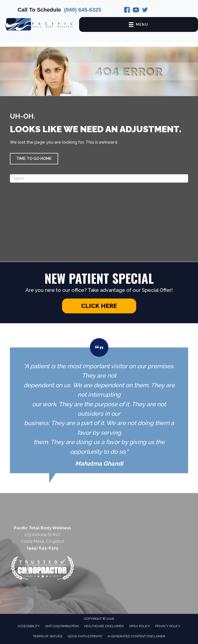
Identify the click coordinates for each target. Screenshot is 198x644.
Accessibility (29, 626)
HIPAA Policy (140, 626)
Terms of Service (48, 636)
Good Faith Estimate (85, 636)
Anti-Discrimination (62, 626)
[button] (34, 159)
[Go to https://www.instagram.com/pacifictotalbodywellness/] (136, 11)
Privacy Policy (168, 626)
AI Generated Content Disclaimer (136, 636)
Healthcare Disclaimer (104, 626)
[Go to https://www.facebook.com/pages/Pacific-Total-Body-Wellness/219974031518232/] (127, 11)
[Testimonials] (99, 406)
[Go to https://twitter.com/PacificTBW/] (145, 11)
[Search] (99, 178)
